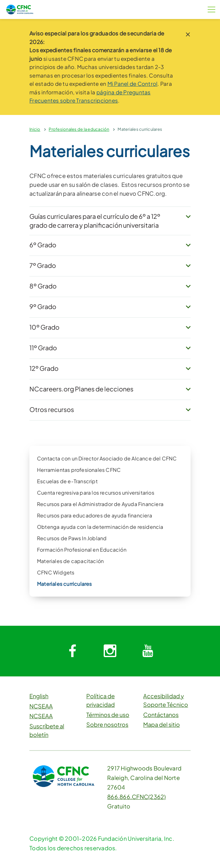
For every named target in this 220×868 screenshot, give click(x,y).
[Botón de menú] (211, 10)
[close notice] (188, 34)
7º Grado (43, 265)
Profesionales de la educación (79, 129)
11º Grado (43, 348)
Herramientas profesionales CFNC (79, 470)
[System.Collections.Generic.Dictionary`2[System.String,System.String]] (72, 651)
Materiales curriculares (140, 129)
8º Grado (43, 286)
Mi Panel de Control (133, 84)
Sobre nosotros (107, 724)
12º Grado (44, 368)
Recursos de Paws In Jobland (72, 538)
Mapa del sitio (162, 724)
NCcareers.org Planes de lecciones (81, 389)
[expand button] (188, 217)
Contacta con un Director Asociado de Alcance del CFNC (107, 458)
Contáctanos (161, 715)
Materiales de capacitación (70, 561)
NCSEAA (41, 706)
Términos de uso (108, 715)
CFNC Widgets (56, 572)
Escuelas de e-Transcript (67, 481)
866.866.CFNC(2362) (137, 797)
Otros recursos (52, 409)
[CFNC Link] (20, 9)
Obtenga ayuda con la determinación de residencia (100, 527)
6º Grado (43, 245)
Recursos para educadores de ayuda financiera (95, 515)
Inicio (35, 129)
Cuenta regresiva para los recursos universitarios (96, 493)
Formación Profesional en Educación (82, 550)
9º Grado (43, 306)
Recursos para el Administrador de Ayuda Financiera (100, 504)
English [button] (39, 696)
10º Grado (44, 327)
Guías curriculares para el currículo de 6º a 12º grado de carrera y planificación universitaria (95, 221)
